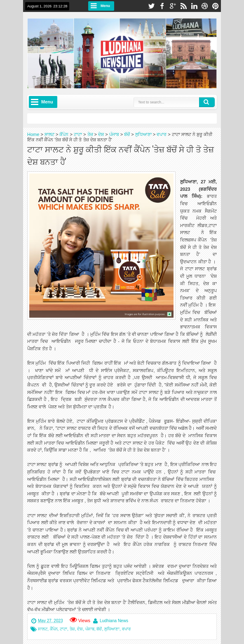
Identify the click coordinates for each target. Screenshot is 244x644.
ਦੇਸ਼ (80, 629)
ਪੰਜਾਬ (90, 629)
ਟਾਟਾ (63, 629)
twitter (151, 6)
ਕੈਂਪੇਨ (54, 629)
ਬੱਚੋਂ (99, 629)
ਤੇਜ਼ (72, 629)
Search (207, 102)
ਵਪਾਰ (126, 629)
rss (183, 6)
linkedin (194, 6)
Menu (105, 6)
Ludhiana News (114, 621)
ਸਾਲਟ (43, 629)
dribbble (205, 6)
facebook (162, 6)
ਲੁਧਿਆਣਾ (112, 629)
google (173, 6)
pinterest (216, 6)
